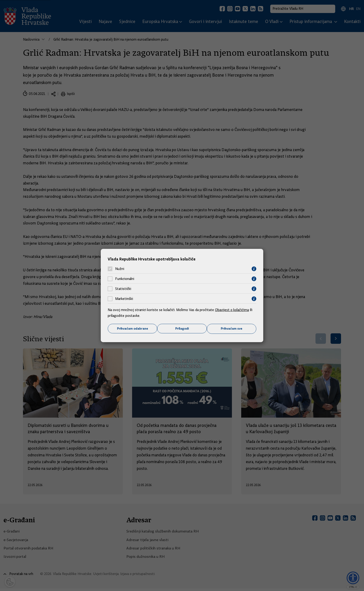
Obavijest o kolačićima (232, 310)
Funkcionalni (125, 279)
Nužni (120, 269)
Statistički (123, 289)
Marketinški (124, 299)
